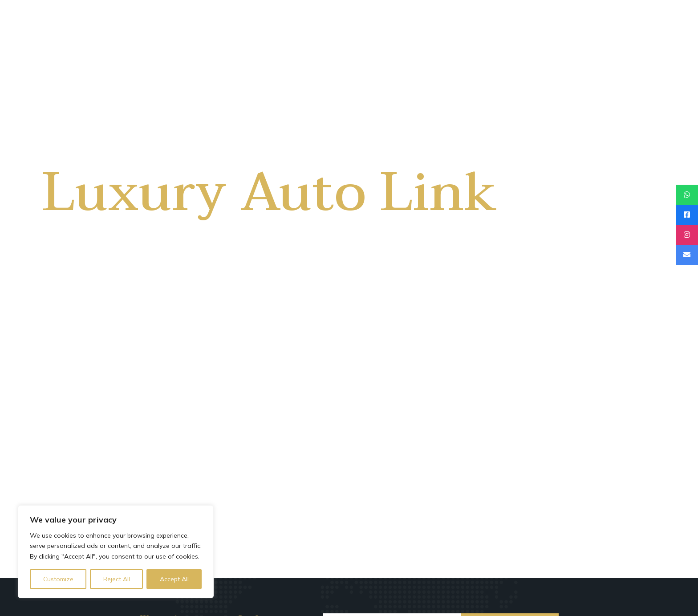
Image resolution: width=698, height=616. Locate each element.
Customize (58, 579)
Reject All (117, 579)
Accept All (174, 579)
